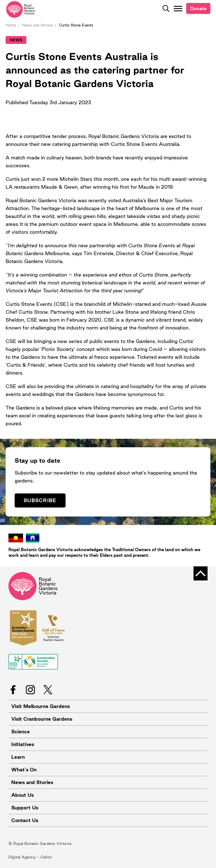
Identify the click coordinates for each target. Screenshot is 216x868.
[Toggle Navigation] (178, 8)
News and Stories (38, 25)
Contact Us (25, 820)
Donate (198, 8)
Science (21, 732)
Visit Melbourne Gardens (40, 706)
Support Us (25, 808)
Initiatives (23, 744)
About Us (22, 795)
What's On (24, 770)
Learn (18, 757)
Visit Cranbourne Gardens (42, 719)
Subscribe (40, 500)
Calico (46, 857)
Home (11, 25)
